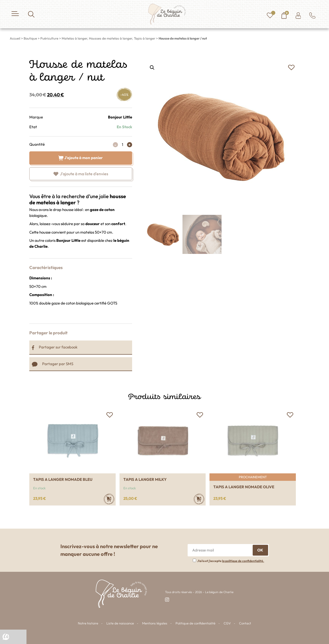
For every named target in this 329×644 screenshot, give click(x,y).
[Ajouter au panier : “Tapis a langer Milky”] (199, 499)
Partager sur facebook (55, 347)
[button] (291, 68)
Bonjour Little (120, 117)
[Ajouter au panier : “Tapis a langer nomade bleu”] (109, 499)
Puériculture (49, 38)
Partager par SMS (53, 364)
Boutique (30, 38)
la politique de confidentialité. (243, 561)
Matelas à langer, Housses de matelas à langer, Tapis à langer (108, 38)
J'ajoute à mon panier (81, 157)
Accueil (15, 38)
